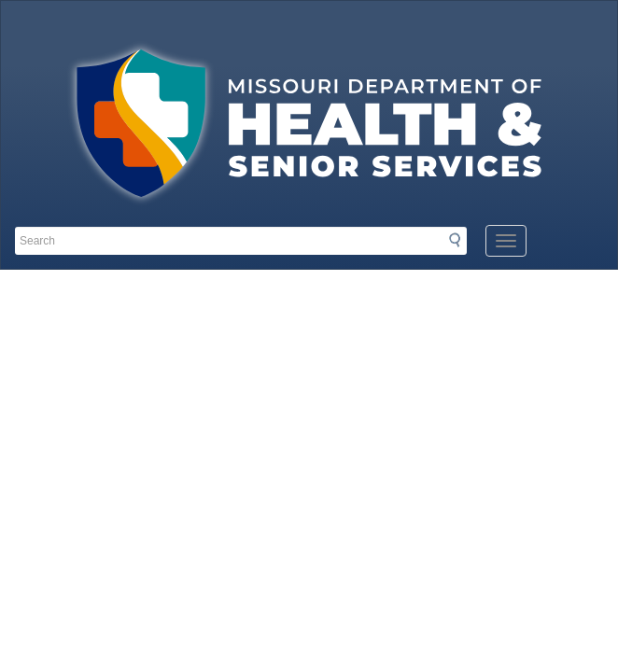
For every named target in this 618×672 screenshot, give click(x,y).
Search (460, 240)
